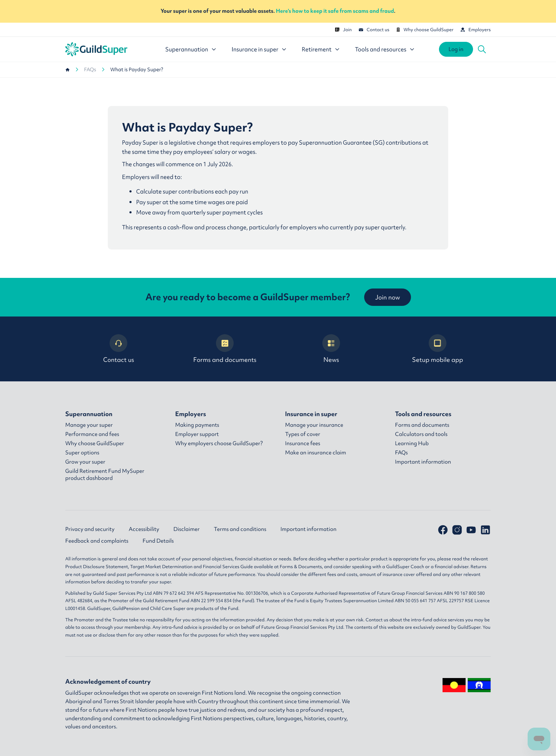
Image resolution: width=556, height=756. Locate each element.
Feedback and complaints (97, 541)
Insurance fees (303, 443)
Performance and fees (92, 434)
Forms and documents (225, 349)
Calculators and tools (421, 434)
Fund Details (158, 541)
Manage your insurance (314, 425)
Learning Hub (412, 443)
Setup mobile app (438, 349)
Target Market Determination (161, 567)
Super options (82, 453)
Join (343, 30)
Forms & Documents (301, 567)
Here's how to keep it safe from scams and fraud (335, 11)
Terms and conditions (240, 529)
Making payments (197, 425)
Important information (423, 462)
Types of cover (303, 434)
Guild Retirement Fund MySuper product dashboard (105, 475)
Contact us (374, 30)
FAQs (90, 69)
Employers (476, 30)
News (331, 349)
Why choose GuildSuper (425, 30)
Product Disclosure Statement (97, 567)
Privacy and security (90, 529)
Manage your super (89, 425)
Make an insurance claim (316, 453)
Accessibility (144, 529)
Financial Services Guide (228, 567)
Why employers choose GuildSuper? (219, 443)
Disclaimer (187, 529)
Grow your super (85, 462)
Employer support (197, 434)
